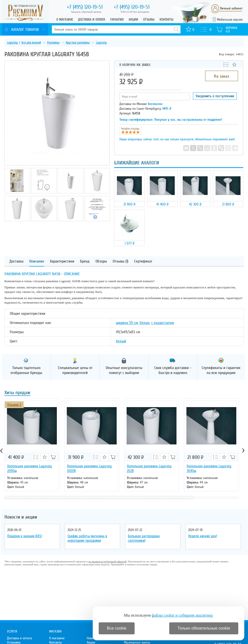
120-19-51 (85, 7)
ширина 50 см (127, 323)
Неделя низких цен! (203, 536)
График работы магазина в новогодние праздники (87, 538)
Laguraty (12, 43)
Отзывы (149, 20)
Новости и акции (21, 517)
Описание (37, 261)
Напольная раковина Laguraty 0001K (89, 468)
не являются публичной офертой (107, 561)
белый (121, 341)
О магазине (65, 20)
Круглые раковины (78, 43)
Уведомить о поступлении (215, 96)
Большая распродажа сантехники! (144, 538)
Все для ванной (31, 43)
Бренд (85, 261)
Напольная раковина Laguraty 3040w (209, 468)
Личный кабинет (231, 8)
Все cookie (117, 628)
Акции (133, 20)
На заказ (221, 76)
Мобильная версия (230, 20)
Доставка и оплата (92, 20)
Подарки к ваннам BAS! (25, 536)
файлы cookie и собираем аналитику (182, 615)
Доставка (16, 261)
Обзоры (101, 261)
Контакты (166, 20)
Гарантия (117, 20)
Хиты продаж (17, 393)
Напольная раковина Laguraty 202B (149, 468)
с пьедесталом (163, 323)
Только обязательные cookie (204, 628)
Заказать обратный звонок (86, 12)
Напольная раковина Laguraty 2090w (30, 468)
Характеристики (62, 261)
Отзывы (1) (121, 261)
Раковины (53, 43)
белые (145, 323)
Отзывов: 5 (14, 405)
